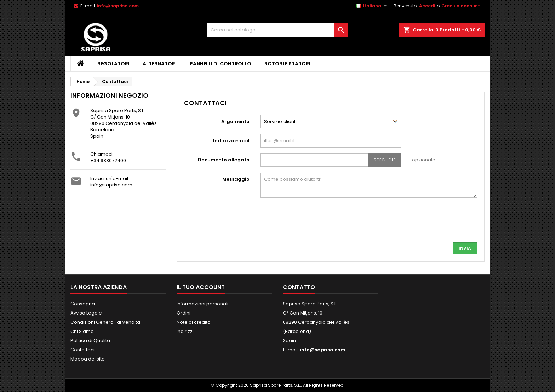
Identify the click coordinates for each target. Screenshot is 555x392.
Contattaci (82, 350)
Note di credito (194, 322)
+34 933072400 (108, 160)
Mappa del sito (88, 359)
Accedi (427, 6)
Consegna (83, 304)
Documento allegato (224, 160)
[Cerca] (277, 30)
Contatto (299, 287)
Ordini (184, 313)
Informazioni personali (202, 304)
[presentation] (423, 223)
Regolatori (113, 64)
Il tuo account (201, 287)
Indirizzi (185, 331)
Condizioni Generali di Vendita (105, 322)
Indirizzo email (231, 141)
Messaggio (236, 179)
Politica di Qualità (90, 341)
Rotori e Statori (287, 64)
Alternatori (160, 64)
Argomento (235, 122)
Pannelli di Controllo (221, 64)
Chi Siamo (82, 331)
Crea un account (461, 6)
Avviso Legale (86, 313)
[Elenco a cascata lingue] (372, 6)
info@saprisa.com (118, 6)
